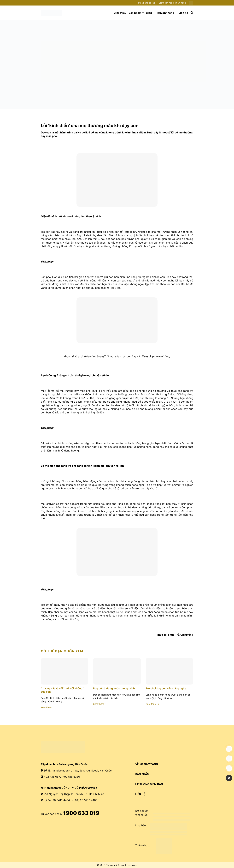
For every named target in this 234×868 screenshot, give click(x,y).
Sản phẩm (136, 13)
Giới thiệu (120, 13)
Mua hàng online (147, 3)
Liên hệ (183, 13)
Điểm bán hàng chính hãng (172, 3)
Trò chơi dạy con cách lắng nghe (166, 688)
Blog (150, 13)
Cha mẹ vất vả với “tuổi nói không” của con (62, 690)
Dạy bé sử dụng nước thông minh (114, 688)
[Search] (192, 13)
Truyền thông (166, 13)
